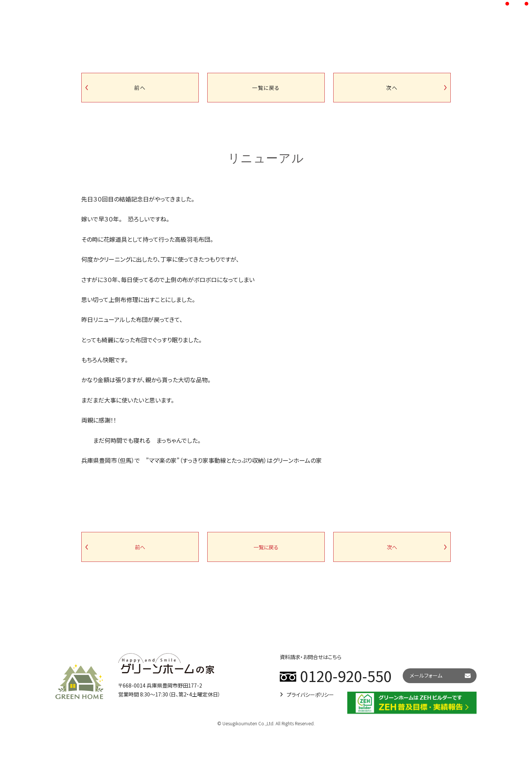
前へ (140, 88)
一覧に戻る (266, 88)
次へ (392, 88)
